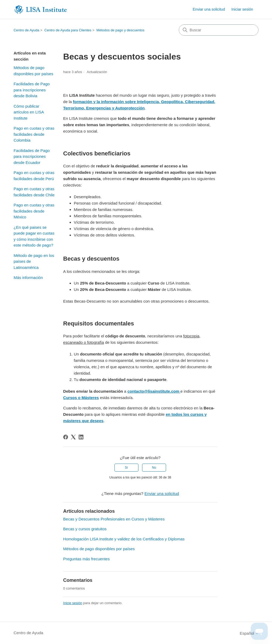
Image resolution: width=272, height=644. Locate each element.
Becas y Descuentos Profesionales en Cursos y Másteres (114, 519)
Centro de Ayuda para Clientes (68, 30)
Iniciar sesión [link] (242, 9)
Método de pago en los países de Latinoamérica (34, 261)
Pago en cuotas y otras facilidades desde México (34, 211)
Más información (28, 277)
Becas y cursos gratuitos (85, 529)
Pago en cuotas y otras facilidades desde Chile (34, 192)
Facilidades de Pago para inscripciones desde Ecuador (32, 156)
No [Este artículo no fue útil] (154, 468)
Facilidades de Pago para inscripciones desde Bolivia (32, 90)
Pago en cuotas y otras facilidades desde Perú (34, 176)
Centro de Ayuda (26, 30)
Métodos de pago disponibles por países (33, 71)
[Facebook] (66, 437)
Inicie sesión (73, 603)
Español (249, 633)
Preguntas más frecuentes (86, 559)
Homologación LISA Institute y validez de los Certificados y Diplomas (124, 539)
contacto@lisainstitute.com (154, 391)
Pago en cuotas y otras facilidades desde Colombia (34, 134)
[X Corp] (73, 437)
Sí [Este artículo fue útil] (126, 468)
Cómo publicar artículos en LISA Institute (29, 112)
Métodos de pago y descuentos (120, 30)
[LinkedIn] (81, 437)
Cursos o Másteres (81, 398)
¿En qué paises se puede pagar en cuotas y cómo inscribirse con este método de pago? (34, 236)
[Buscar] (219, 30)
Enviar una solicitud (209, 9)
